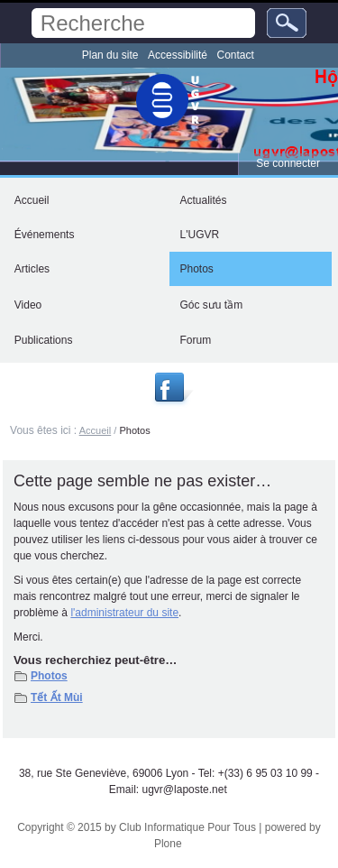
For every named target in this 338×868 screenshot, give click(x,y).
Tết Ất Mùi (57, 697)
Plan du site (110, 55)
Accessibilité (178, 55)
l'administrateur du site (124, 613)
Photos (49, 676)
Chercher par (31, 8)
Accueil (96, 430)
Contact (236, 55)
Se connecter (288, 163)
